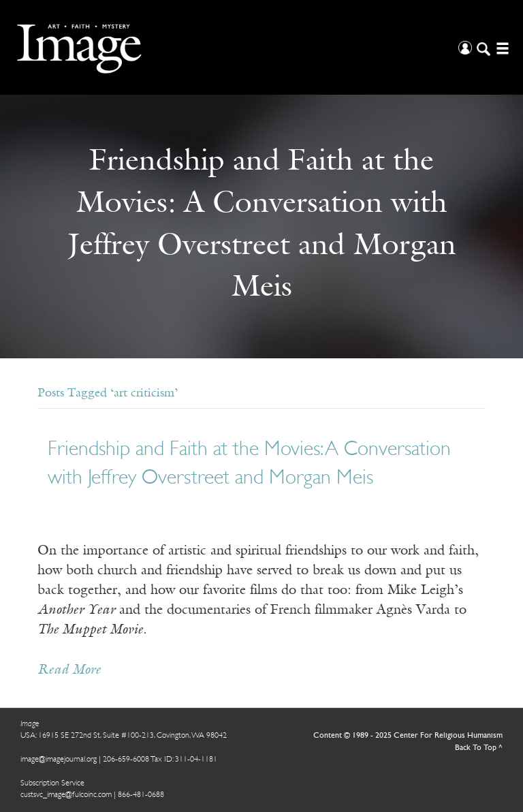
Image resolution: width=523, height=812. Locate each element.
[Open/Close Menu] (501, 47)
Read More (69, 670)
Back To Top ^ (479, 748)
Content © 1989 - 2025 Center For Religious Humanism (408, 736)
